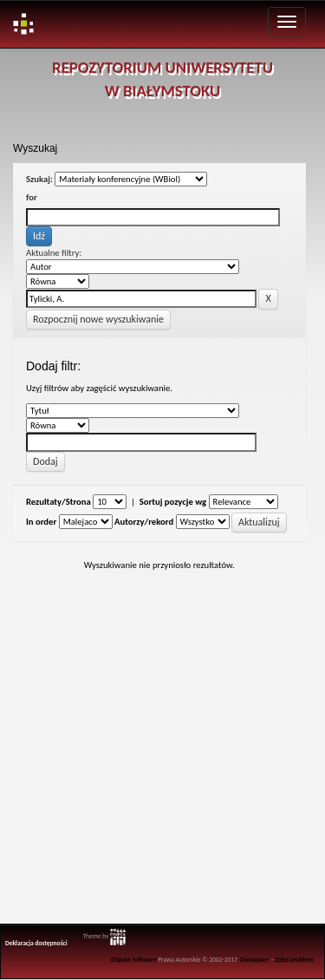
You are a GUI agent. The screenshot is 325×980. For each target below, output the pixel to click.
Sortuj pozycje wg (173, 502)
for (32, 197)
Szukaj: (39, 179)
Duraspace (254, 960)
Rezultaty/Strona (58, 502)
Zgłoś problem (294, 960)
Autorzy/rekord (144, 522)
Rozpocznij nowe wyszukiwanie (98, 319)
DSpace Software (134, 960)
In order (41, 522)
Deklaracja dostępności (36, 943)
